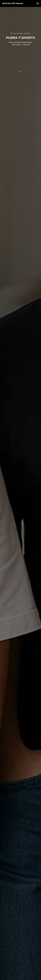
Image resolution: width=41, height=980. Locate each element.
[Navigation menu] (38, 3)
